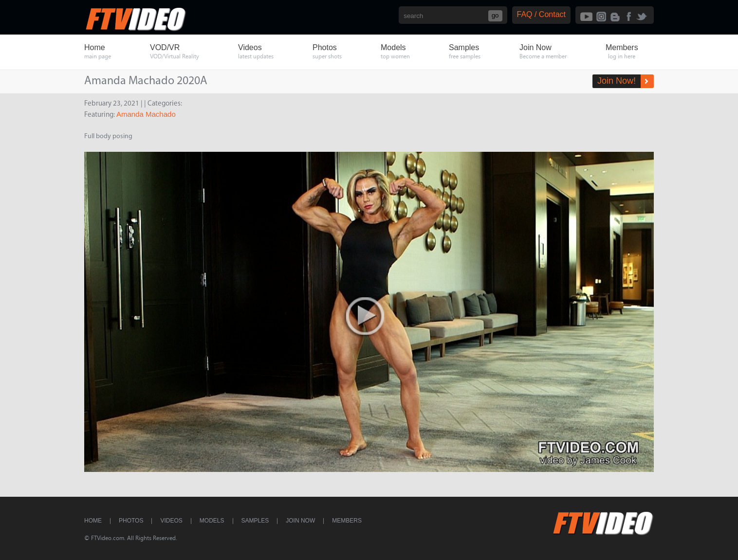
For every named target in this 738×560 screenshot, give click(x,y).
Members (347, 521)
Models (212, 521)
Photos (131, 521)
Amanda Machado (146, 114)
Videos (171, 521)
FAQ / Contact (541, 14)
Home (93, 521)
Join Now (300, 521)
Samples (255, 521)
